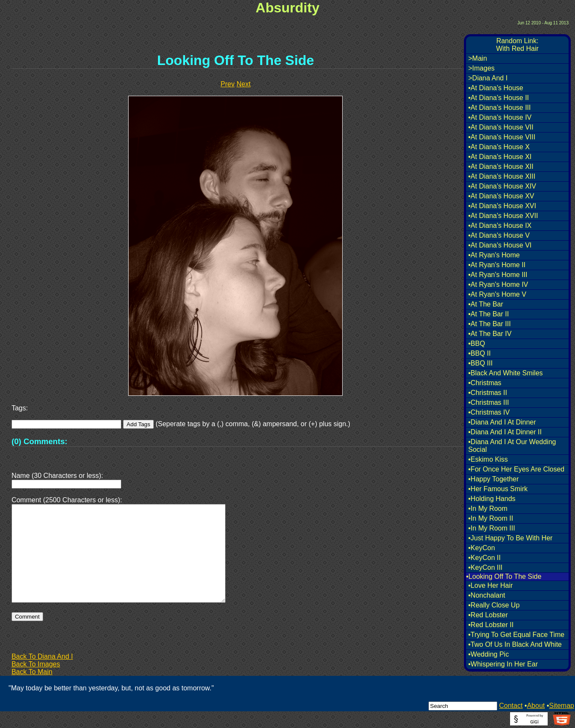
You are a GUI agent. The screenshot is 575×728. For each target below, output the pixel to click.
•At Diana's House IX (500, 225)
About (536, 706)
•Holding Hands (492, 499)
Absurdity (287, 8)
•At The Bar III (490, 324)
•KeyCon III (485, 567)
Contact (511, 706)
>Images (481, 68)
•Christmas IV (489, 412)
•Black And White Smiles (506, 373)
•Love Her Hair (490, 585)
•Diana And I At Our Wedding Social (512, 446)
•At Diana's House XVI (502, 206)
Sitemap (562, 706)
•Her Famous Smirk (498, 489)
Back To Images (36, 664)
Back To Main (32, 672)
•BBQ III (480, 363)
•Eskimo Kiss (488, 459)
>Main (478, 58)
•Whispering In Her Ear (503, 664)
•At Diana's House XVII (503, 216)
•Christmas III (488, 402)
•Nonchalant (487, 595)
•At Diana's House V (499, 235)
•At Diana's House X (499, 147)
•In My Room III (492, 528)
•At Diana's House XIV (502, 186)
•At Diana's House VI (500, 245)
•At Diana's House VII (501, 127)
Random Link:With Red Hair (517, 45)
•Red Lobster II (491, 625)
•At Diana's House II (499, 98)
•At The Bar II (488, 314)
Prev (227, 84)
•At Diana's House (496, 88)
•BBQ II (480, 353)
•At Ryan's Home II (497, 265)
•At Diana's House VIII (502, 137)
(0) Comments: (40, 441)
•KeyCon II (484, 558)
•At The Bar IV (490, 334)
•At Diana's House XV (501, 196)
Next (244, 84)
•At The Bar (486, 304)
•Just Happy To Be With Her (510, 538)
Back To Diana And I (42, 656)
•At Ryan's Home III (498, 275)
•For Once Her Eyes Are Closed (516, 469)
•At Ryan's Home (494, 255)
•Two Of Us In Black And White (515, 644)
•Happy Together (493, 479)
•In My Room (488, 508)
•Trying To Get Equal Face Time (516, 635)
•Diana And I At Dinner (502, 422)
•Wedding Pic (488, 654)
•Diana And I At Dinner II (505, 432)
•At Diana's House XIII (502, 176)
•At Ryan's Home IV (498, 284)
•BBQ (477, 343)
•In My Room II (491, 518)
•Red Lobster (488, 615)
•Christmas (485, 383)
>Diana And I (488, 78)
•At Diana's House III (500, 108)
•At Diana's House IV (500, 117)
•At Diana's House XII (501, 167)
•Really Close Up (494, 605)
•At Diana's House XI (500, 157)
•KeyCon (482, 548)
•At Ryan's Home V (497, 294)
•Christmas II (488, 393)
